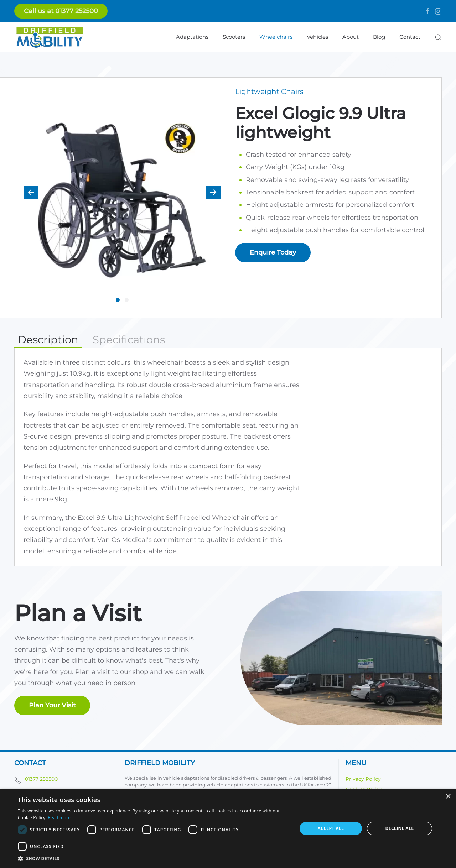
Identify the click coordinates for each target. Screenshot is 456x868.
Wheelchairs (276, 37)
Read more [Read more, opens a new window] (59, 818)
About (351, 37)
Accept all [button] (331, 828)
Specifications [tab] (129, 339)
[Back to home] (50, 37)
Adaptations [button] (192, 37)
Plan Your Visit (52, 705)
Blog (379, 37)
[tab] (118, 300)
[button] (438, 37)
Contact (410, 37)
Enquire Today (273, 252)
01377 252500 (41, 779)
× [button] (448, 797)
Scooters (234, 37)
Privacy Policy (363, 779)
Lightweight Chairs (269, 91)
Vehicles (317, 37)
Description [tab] (48, 339)
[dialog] (228, 828)
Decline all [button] (400, 828)
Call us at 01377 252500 (61, 11)
